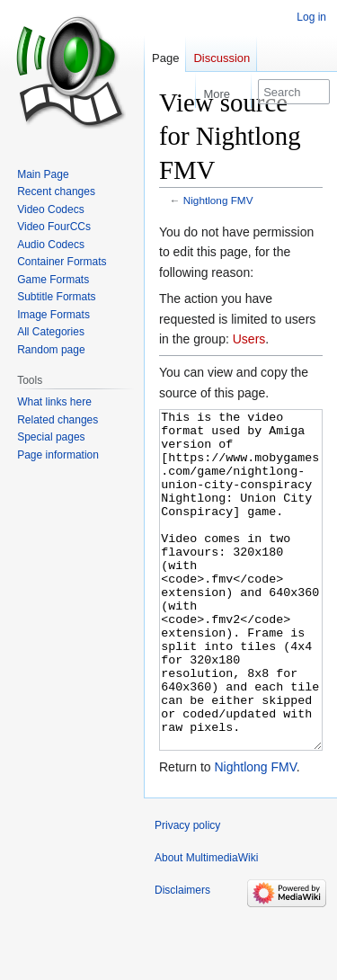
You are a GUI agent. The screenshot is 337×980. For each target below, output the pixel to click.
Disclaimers (182, 958)
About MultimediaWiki (206, 925)
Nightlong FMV (218, 200)
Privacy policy (187, 893)
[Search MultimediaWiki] (294, 92)
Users (249, 339)
